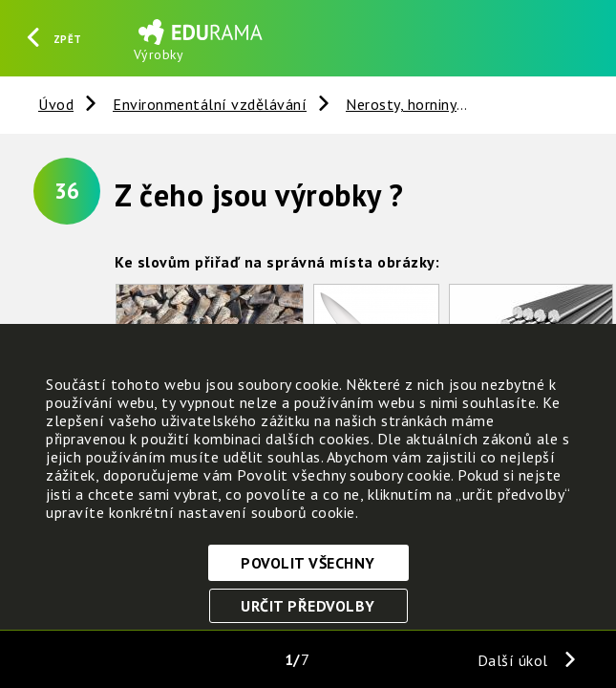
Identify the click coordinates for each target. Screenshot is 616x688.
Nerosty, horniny (401, 104)
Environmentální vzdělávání (210, 104)
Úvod (56, 104)
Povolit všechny (308, 563)
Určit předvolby (308, 606)
